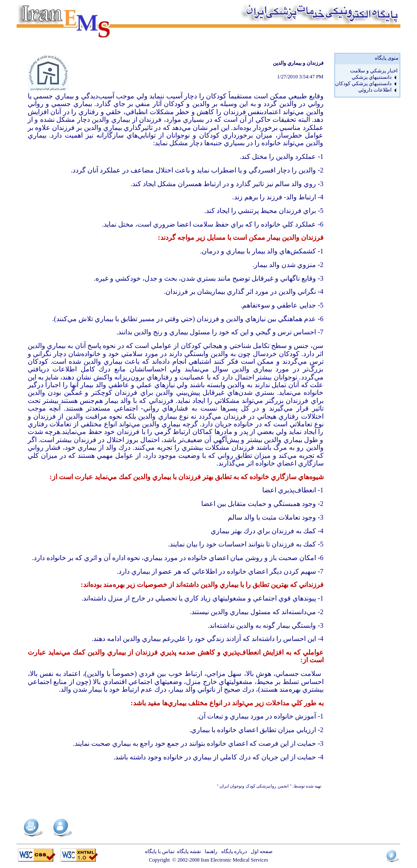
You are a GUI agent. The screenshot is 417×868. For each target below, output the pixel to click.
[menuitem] (366, 71)
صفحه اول (260, 851)
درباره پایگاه (233, 851)
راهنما (210, 851)
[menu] (366, 80)
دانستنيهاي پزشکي (372, 77)
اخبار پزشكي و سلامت (374, 71)
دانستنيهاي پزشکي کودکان (363, 83)
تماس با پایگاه (161, 851)
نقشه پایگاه (189, 851)
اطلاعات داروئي (375, 90)
